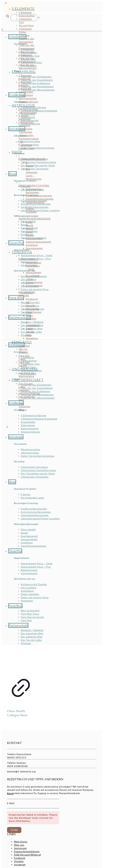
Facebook (20, 858)
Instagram (20, 865)
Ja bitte (14, 830)
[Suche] (24, 18)
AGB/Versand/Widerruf (27, 855)
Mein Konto (21, 842)
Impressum (20, 848)
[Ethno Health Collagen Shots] (21, 660)
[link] (39, 18)
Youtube (19, 861)
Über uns (19, 845)
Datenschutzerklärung (27, 851)
